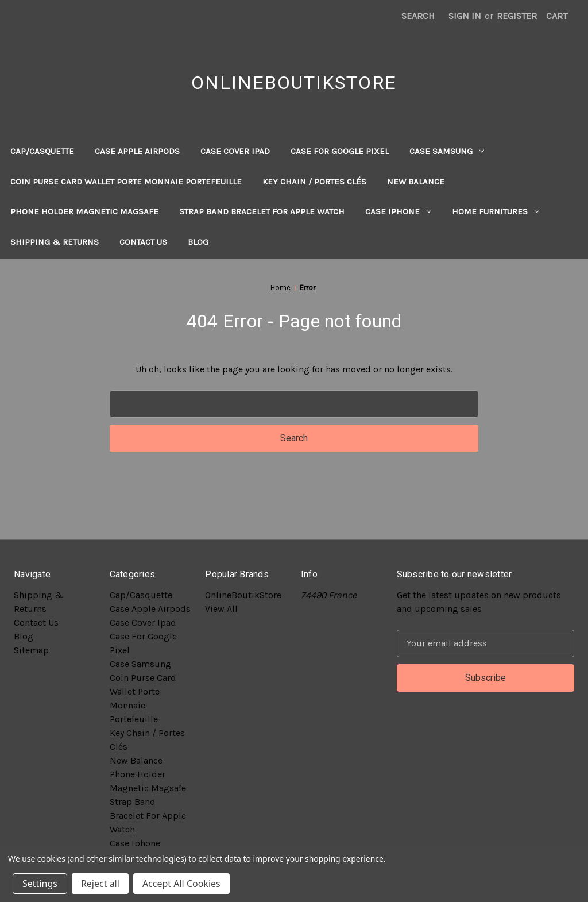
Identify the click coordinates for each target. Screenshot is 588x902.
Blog (198, 242)
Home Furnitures (496, 211)
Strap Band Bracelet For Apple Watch (262, 211)
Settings (40, 884)
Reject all (100, 884)
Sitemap (31, 650)
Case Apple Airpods (137, 151)
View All (221, 609)
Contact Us (143, 242)
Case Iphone (398, 211)
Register (517, 16)
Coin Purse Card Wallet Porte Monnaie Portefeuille (126, 182)
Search (418, 16)
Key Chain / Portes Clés (314, 182)
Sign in (465, 16)
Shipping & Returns (55, 242)
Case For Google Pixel (340, 151)
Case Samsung (447, 151)
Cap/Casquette (42, 151)
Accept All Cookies (181, 884)
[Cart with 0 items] (557, 16)
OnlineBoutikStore (243, 595)
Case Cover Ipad (235, 151)
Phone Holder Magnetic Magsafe (84, 211)
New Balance (416, 182)
